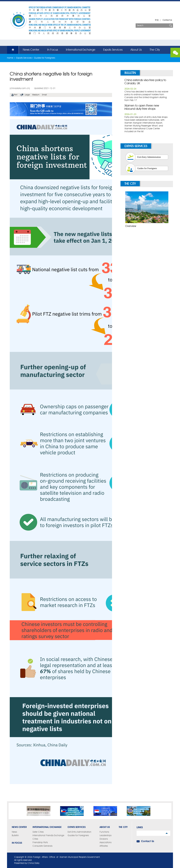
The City (155, 50)
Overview (131, 226)
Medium (36, 95)
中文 (157, 20)
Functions (104, 832)
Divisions (104, 839)
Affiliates (104, 846)
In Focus (53, 50)
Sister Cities (38, 832)
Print (16, 95)
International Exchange (81, 50)
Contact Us (167, 20)
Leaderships (105, 836)
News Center (31, 50)
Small (44, 95)
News (14, 832)
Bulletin (130, 73)
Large (27, 95)
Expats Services (113, 50)
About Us (136, 50)
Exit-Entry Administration (149, 157)
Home (11, 50)
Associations (105, 843)
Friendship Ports (40, 843)
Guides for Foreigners (45, 58)
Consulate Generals (42, 846)
